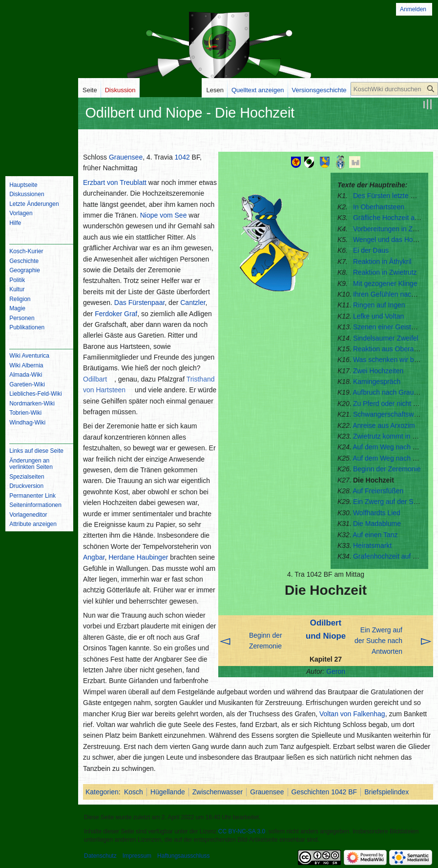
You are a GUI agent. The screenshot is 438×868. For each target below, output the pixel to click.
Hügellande (168, 792)
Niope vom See (164, 215)
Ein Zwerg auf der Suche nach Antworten (378, 641)
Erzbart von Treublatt (115, 182)
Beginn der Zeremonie (387, 469)
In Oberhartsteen (379, 207)
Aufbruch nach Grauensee (392, 392)
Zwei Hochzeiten (378, 371)
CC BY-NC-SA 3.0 (242, 831)
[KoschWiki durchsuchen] (394, 89)
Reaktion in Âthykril (382, 262)
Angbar (94, 557)
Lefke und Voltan (378, 316)
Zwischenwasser (218, 792)
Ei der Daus (371, 250)
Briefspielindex (386, 792)
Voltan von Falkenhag (352, 714)
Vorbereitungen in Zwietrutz (395, 229)
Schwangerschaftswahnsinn (396, 414)
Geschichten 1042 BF (324, 792)
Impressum (137, 856)
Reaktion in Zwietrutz (385, 272)
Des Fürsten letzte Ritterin (393, 196)
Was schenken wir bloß (388, 360)
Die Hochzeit (374, 480)
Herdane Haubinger (138, 557)
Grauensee (126, 157)
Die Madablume (377, 524)
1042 (182, 157)
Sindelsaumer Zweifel (386, 338)
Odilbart (95, 379)
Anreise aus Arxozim (384, 425)
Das (120, 303)
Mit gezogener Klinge (385, 283)
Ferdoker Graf (116, 314)
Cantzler (193, 303)
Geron (336, 671)
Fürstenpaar (147, 303)
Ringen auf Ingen (379, 305)
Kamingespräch (377, 382)
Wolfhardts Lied (377, 513)
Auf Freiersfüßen (378, 491)
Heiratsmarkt (372, 545)
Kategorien (102, 792)
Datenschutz (100, 856)
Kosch (134, 792)
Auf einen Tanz (375, 535)
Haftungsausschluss (183, 856)
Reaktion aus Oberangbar (392, 349)
